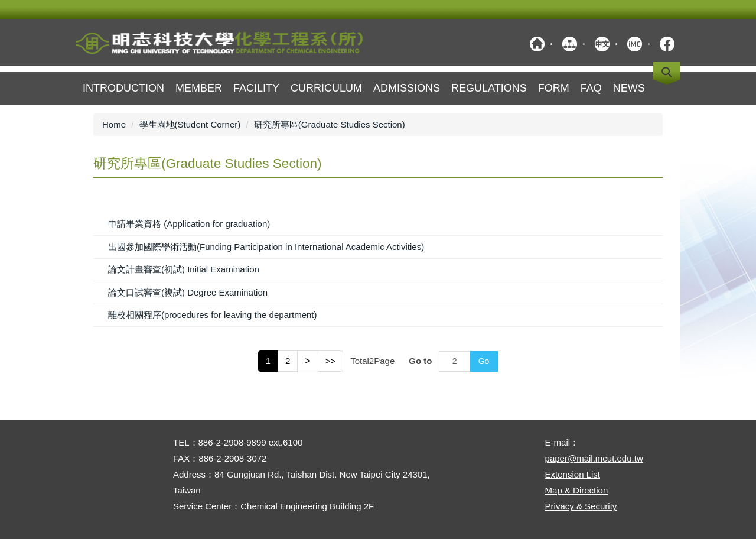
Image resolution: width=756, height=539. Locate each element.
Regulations (489, 88)
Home (114, 124)
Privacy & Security (581, 506)
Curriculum (326, 88)
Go (484, 361)
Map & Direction (577, 490)
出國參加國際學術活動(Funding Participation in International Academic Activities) (266, 247)
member (199, 88)
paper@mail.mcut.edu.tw (594, 458)
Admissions (407, 88)
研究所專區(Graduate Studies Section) (330, 124)
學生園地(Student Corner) (190, 124)
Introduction (123, 88)
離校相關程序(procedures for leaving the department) (212, 315)
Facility (256, 88)
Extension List (573, 474)
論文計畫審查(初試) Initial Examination (184, 269)
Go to (420, 361)
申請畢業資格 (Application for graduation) (189, 224)
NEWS (629, 88)
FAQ (591, 88)
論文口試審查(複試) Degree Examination (188, 292)
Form (554, 88)
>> (331, 361)
